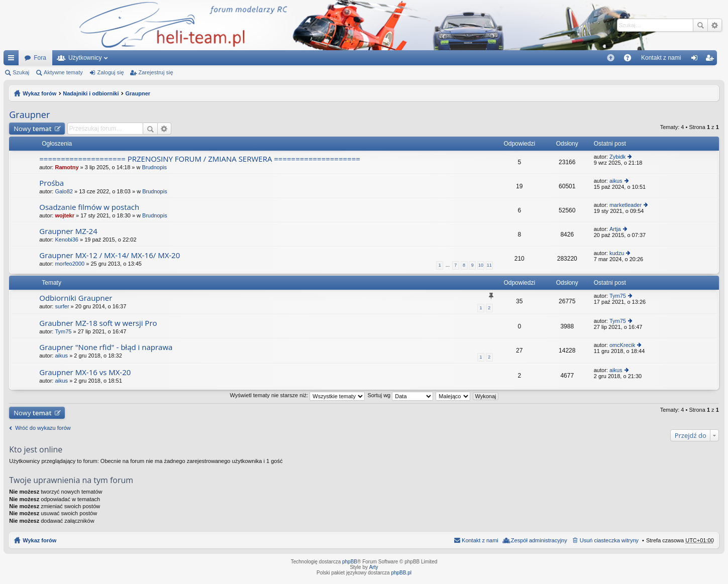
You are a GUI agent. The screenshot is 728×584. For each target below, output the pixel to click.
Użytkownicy (85, 58)
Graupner (138, 93)
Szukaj (700, 25)
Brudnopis (154, 167)
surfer (62, 306)
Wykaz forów (39, 93)
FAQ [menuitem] (631, 60)
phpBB (350, 562)
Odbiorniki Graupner (76, 298)
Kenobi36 (67, 240)
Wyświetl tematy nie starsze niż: (297, 395)
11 (489, 265)
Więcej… (13, 60)
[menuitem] (610, 58)
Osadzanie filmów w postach (89, 207)
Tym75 (618, 296)
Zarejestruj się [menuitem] (711, 60)
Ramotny (67, 167)
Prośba (51, 183)
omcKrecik (622, 345)
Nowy (32, 129)
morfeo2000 (70, 264)
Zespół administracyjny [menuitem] (539, 540)
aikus (616, 181)
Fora (40, 58)
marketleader (626, 205)
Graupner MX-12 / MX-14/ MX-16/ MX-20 (110, 255)
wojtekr (65, 215)
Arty (374, 567)
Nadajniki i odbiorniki (91, 93)
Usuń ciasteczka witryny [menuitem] (609, 540)
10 (481, 265)
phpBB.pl (401, 573)
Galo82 (64, 191)
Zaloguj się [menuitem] (697, 60)
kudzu (617, 253)
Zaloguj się (110, 72)
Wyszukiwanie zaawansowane (715, 25)
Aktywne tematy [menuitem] (63, 72)
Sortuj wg (400, 395)
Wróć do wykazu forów (43, 428)
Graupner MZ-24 (68, 231)
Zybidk (617, 157)
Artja (615, 229)
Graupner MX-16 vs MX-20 (85, 372)
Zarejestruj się (155, 72)
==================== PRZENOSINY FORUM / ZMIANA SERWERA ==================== (200, 159)
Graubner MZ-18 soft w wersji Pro (98, 323)
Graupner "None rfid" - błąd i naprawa (106, 347)
